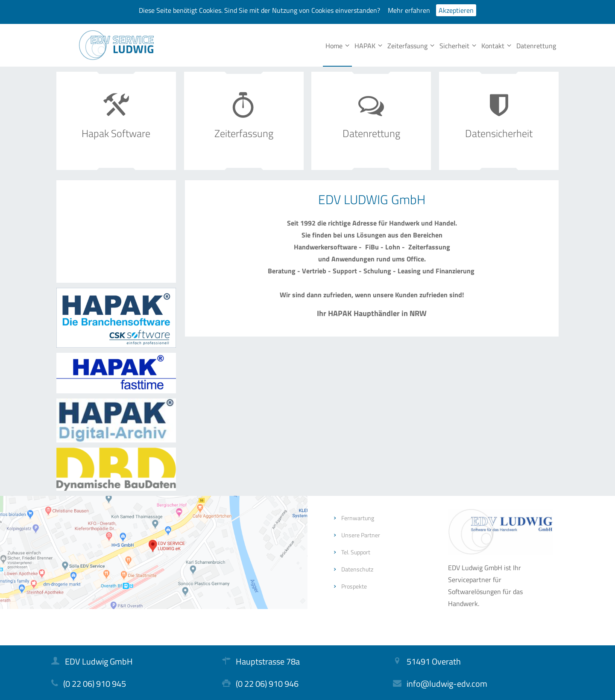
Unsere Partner (361, 535)
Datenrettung (536, 46)
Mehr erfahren (409, 10)
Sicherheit (458, 46)
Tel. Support (356, 552)
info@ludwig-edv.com (447, 684)
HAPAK (368, 46)
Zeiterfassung (411, 46)
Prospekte (354, 586)
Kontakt (496, 46)
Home (337, 46)
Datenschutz (357, 569)
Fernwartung (358, 518)
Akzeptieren (456, 10)
